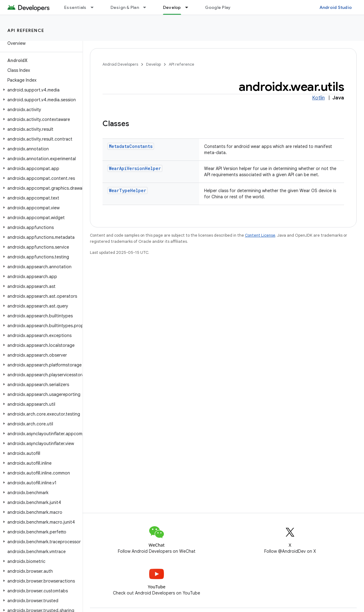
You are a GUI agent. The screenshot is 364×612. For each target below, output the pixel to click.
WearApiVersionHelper (135, 168)
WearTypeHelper (128, 190)
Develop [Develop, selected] (172, 7)
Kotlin (318, 98)
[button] (40, 90)
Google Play (218, 7)
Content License (260, 235)
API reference (26, 30)
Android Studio (336, 7)
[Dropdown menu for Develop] (189, 7)
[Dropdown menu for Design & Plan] (147, 7)
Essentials (75, 7)
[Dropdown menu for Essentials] (95, 7)
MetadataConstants (131, 146)
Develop (153, 64)
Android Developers (120, 64)
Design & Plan (125, 7)
